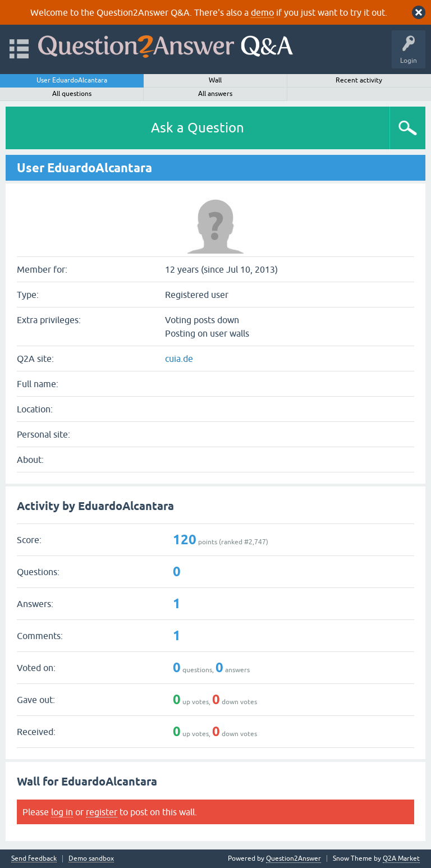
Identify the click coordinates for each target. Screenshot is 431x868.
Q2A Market (401, 858)
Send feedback (34, 859)
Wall (215, 80)
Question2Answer (294, 858)
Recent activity (359, 80)
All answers (215, 94)
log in (62, 812)
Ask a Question (198, 128)
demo (262, 12)
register (102, 812)
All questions (72, 94)
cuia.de (179, 359)
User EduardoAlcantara (72, 80)
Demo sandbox (91, 859)
